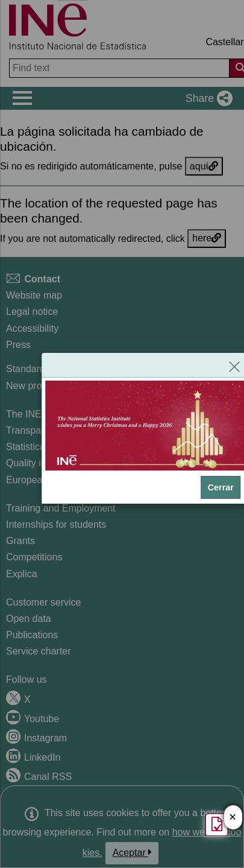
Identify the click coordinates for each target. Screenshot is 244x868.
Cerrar (221, 487)
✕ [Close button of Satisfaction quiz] (233, 818)
